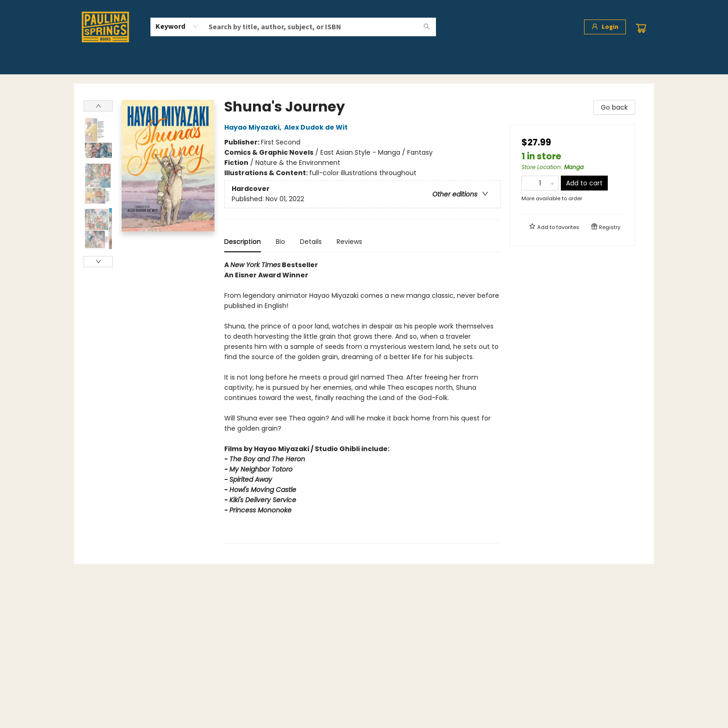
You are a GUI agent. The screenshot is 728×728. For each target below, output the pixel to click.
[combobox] (177, 26)
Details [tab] (311, 242)
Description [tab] (243, 242)
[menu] (364, 64)
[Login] (605, 27)
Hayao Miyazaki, (254, 127)
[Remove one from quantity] (528, 183)
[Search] (427, 27)
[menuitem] (99, 64)
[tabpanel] (362, 402)
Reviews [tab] (349, 242)
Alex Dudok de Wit (317, 127)
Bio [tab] (280, 242)
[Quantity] (540, 183)
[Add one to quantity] (552, 183)
